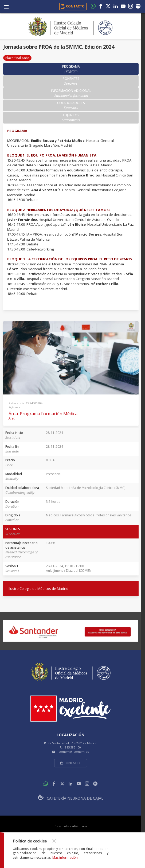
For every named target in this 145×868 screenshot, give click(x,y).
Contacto (71, 763)
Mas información (65, 857)
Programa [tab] (71, 69)
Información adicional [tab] (71, 93)
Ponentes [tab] (71, 81)
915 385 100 (73, 747)
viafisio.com (78, 826)
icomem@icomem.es (73, 752)
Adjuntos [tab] (71, 118)
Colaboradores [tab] (71, 105)
